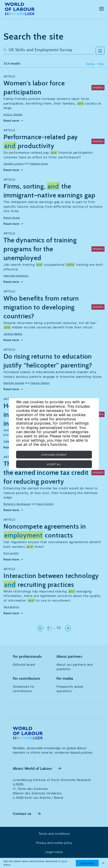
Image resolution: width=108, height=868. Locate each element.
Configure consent (54, 455)
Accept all (54, 464)
